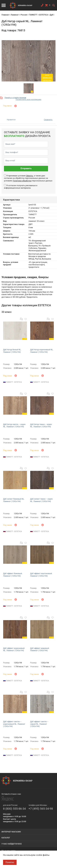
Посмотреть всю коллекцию (28, 99)
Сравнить (48, 120)
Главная (5, 15)
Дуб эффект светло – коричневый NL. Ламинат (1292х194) (14, 724)
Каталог (6, 838)
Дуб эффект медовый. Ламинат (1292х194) (40, 649)
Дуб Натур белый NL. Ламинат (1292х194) (12, 351)
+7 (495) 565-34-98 (41, 809)
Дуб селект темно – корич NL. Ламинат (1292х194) (41, 500)
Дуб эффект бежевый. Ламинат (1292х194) (13, 575)
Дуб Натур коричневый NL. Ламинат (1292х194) (42, 351)
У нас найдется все (12, 844)
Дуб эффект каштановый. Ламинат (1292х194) (41, 575)
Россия (24, 15)
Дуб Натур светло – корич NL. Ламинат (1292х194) (14, 426)
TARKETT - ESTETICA (13, 382)
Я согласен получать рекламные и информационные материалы (21, 187)
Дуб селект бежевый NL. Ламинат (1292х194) (14, 500)
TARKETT (33, 15)
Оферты (29, 176)
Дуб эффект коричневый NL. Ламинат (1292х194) (14, 649)
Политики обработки (22, 181)
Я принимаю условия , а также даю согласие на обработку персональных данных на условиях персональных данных (28, 178)
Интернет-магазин (11, 832)
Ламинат (15, 15)
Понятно (10, 862)
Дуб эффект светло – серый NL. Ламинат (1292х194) (39, 724)
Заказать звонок (42, 6)
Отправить (26, 168)
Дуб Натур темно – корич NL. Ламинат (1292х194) (41, 426)
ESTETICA (44, 15)
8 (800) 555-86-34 (14, 809)
